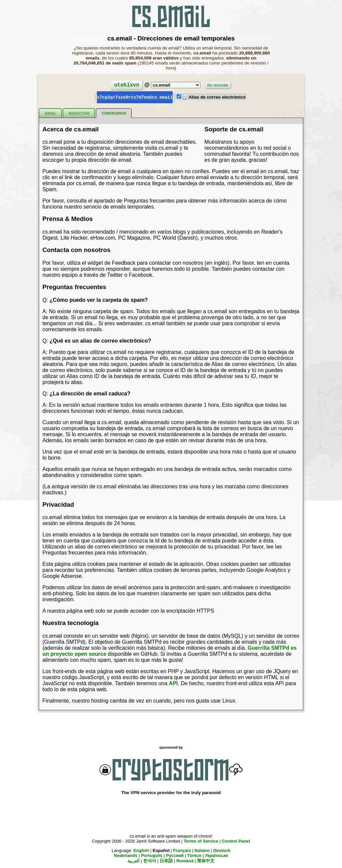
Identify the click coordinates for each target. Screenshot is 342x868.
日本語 (166, 860)
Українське (216, 855)
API (174, 683)
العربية (134, 860)
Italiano (202, 850)
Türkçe (194, 855)
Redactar (79, 113)
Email (51, 113)
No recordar (218, 85)
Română (185, 860)
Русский (175, 855)
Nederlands (126, 855)
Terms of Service (201, 841)
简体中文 (206, 860)
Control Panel (236, 841)
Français (182, 850)
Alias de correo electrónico (214, 97)
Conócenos (114, 113)
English (141, 850)
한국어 (150, 860)
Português (152, 855)
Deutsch (222, 850)
